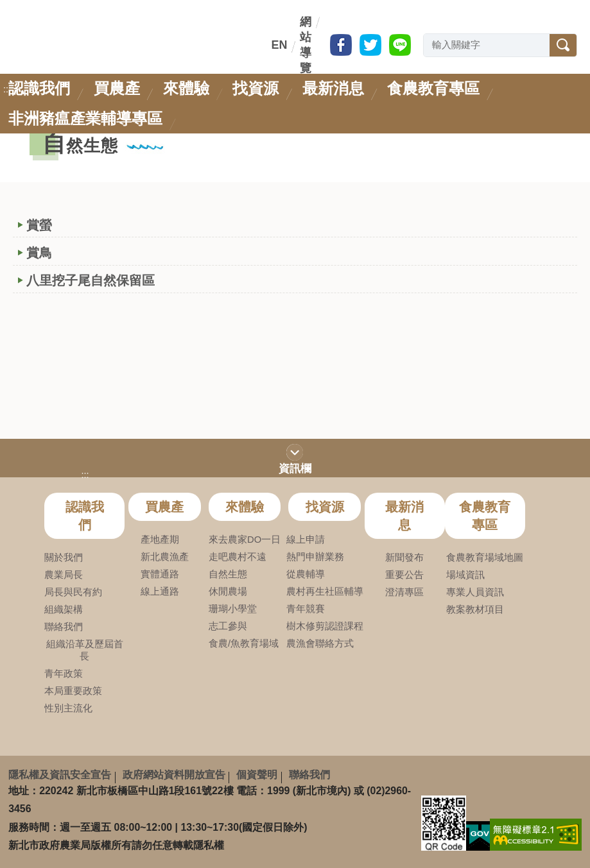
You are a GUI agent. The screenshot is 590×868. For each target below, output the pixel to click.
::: (269, 45)
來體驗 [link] (186, 88)
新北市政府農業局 (114, 57)
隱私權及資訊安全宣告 (60, 775)
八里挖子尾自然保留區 (91, 280)
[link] (536, 834)
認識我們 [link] (39, 88)
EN (279, 45)
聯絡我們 (309, 775)
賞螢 (39, 225)
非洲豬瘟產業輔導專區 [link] (85, 118)
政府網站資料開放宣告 (174, 775)
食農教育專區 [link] (433, 88)
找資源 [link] (256, 88)
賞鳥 (39, 253)
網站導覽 (306, 45)
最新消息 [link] (333, 88)
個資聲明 (257, 775)
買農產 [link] (117, 88)
